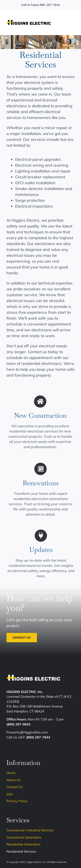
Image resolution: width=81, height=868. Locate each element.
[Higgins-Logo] (29, 22)
